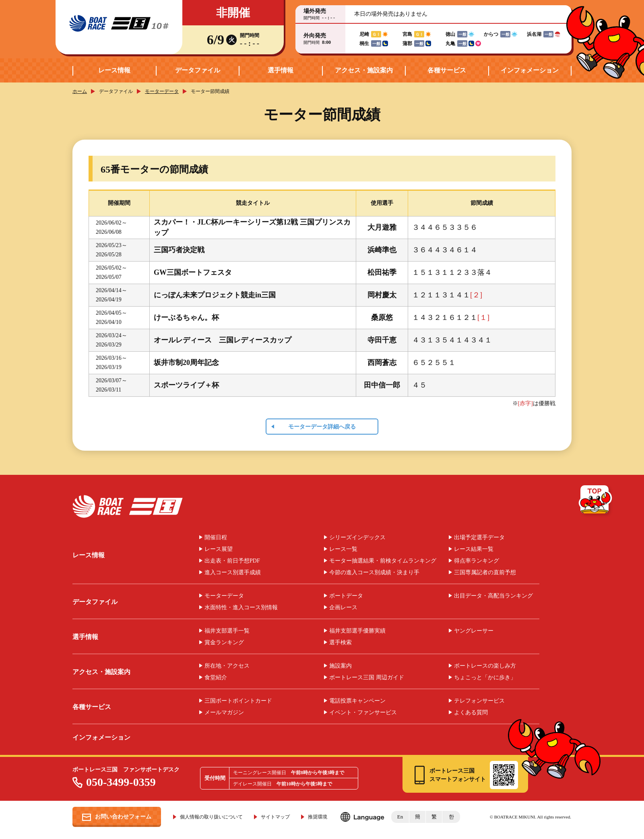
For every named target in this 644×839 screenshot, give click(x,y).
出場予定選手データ (479, 538)
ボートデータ (346, 596)
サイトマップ (275, 817)
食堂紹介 (216, 678)
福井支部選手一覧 (227, 631)
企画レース (343, 608)
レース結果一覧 (474, 549)
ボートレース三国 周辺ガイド (367, 678)
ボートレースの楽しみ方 (485, 666)
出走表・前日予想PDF (232, 561)
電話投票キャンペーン (357, 701)
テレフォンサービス (479, 701)
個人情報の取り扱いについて (211, 817)
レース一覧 (343, 549)
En (400, 817)
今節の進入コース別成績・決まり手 (374, 573)
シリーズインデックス (357, 538)
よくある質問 (471, 713)
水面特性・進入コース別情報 (241, 608)
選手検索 (341, 643)
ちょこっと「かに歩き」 (485, 678)
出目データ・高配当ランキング (493, 596)
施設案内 (341, 666)
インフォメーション (530, 70)
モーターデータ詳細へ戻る (322, 427)
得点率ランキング (477, 561)
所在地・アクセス (227, 666)
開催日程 (216, 538)
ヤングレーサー (474, 631)
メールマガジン (224, 713)
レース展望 (219, 549)
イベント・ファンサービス (363, 713)
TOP (596, 501)
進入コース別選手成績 (233, 573)
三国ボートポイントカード (238, 701)
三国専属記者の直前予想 (485, 573)
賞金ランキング (224, 643)
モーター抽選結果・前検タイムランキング (383, 561)
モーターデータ (162, 91)
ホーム (80, 91)
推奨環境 (318, 817)
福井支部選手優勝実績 (357, 631)
